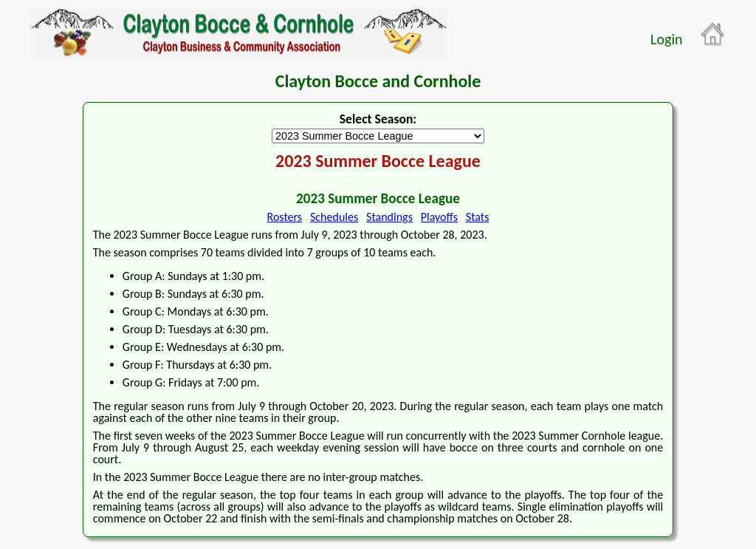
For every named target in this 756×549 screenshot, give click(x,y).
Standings (389, 217)
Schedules (334, 217)
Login (666, 39)
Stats (478, 217)
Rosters (285, 217)
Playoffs (439, 217)
